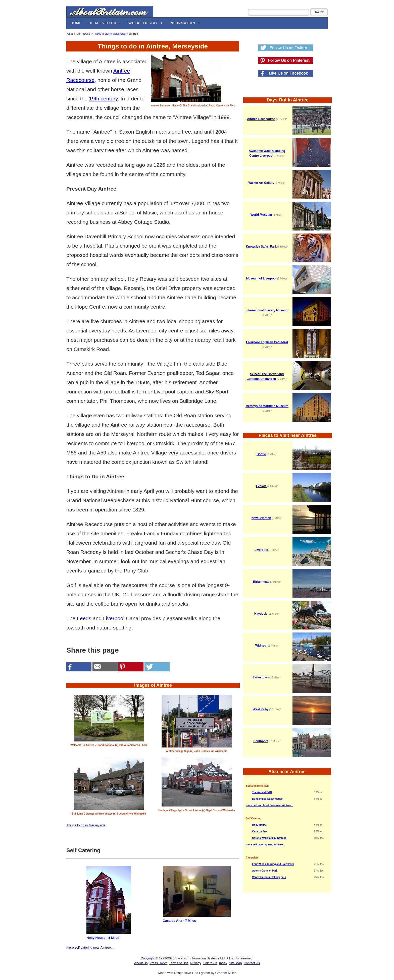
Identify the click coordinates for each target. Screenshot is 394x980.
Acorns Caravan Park (265, 871)
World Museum (262, 215)
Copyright (148, 958)
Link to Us (210, 963)
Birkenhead (261, 582)
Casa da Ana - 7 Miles (197, 894)
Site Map (235, 963)
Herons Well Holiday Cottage (269, 838)
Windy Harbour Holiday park (269, 877)
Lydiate (261, 486)
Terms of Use (179, 963)
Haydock (261, 614)
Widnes (261, 646)
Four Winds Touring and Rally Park (273, 864)
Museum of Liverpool (261, 278)
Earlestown (261, 677)
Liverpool (114, 618)
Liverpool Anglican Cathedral (267, 342)
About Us (141, 963)
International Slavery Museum (267, 310)
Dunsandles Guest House (267, 799)
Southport (260, 741)
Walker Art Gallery (261, 183)
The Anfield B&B (262, 792)
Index (223, 963)
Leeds (84, 618)
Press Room (159, 963)
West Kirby (261, 709)
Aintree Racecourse (261, 119)
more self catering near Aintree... (90, 947)
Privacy (196, 963)
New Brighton (261, 518)
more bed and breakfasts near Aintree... (269, 805)
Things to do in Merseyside (86, 825)
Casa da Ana (260, 831)
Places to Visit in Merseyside (109, 34)
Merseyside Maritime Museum (267, 406)
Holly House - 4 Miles (109, 903)
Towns (86, 34)
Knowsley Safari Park (261, 247)
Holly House (259, 825)
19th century (103, 99)
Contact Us (252, 963)
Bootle (261, 454)
